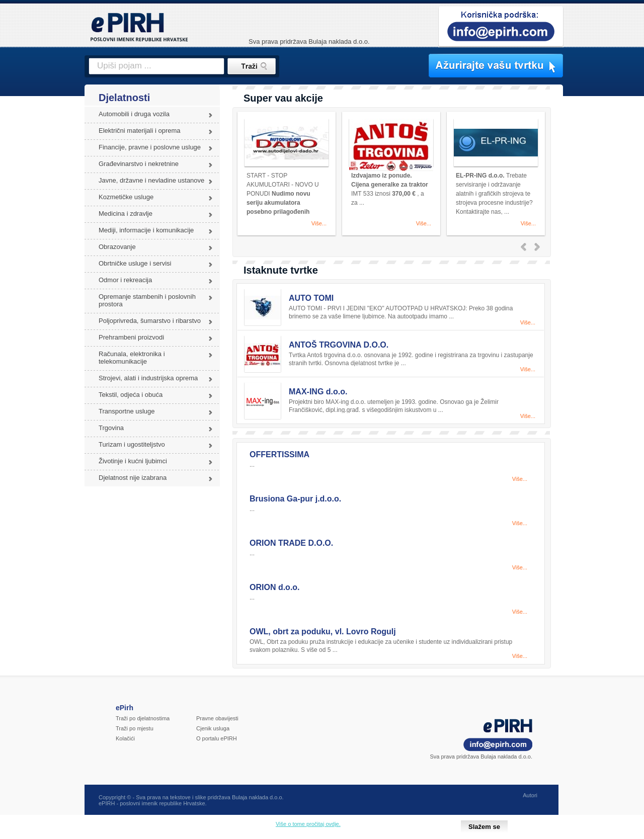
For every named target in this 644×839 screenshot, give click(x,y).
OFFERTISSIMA (279, 454)
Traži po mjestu (135, 728)
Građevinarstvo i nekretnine (139, 164)
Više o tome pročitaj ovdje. (308, 824)
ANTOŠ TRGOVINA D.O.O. (339, 345)
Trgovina (111, 428)
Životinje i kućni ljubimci (133, 461)
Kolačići (125, 738)
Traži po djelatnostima (143, 718)
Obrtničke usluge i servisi (135, 263)
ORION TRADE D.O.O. (291, 543)
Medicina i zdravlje (126, 214)
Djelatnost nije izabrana (133, 478)
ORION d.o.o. (275, 587)
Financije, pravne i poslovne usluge (150, 147)
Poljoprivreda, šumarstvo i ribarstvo (150, 321)
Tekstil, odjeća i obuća (131, 395)
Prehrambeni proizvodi (131, 337)
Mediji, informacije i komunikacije (146, 230)
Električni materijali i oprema (140, 131)
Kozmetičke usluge (126, 197)
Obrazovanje (117, 247)
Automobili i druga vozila (134, 114)
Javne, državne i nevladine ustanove (151, 180)
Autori (530, 795)
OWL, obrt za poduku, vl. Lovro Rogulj (323, 632)
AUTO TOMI (311, 298)
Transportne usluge (127, 411)
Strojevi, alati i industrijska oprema (148, 378)
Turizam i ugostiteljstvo (132, 444)
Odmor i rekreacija (125, 280)
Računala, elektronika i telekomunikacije (132, 358)
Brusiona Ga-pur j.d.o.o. (295, 499)
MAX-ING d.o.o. (318, 392)
